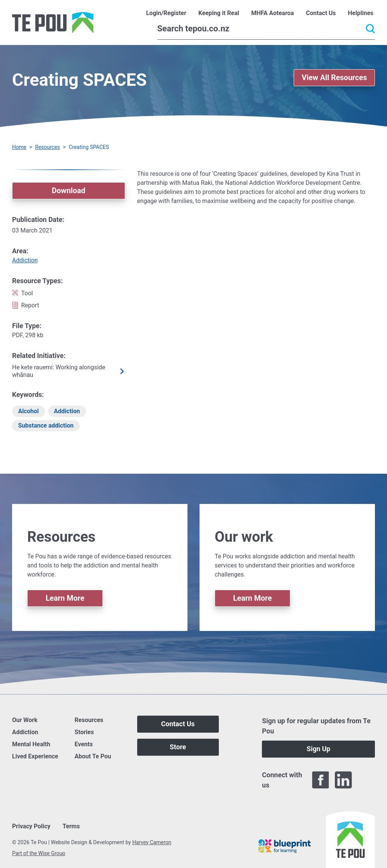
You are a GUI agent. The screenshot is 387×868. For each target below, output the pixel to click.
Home (19, 147)
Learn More (65, 598)
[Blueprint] (285, 846)
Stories (84, 732)
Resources (48, 147)
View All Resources (334, 77)
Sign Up (318, 749)
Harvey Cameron (152, 842)
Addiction (25, 260)
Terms (71, 826)
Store (178, 747)
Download (69, 191)
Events (84, 744)
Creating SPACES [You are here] (89, 147)
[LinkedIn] (343, 780)
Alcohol (29, 411)
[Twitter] (366, 780)
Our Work (25, 720)
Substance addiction (46, 425)
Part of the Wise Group (39, 853)
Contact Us (178, 724)
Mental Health (31, 744)
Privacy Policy (31, 826)
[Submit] (370, 29)
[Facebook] (321, 780)
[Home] (53, 22)
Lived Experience (35, 756)
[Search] (266, 29)
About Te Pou (93, 756)
